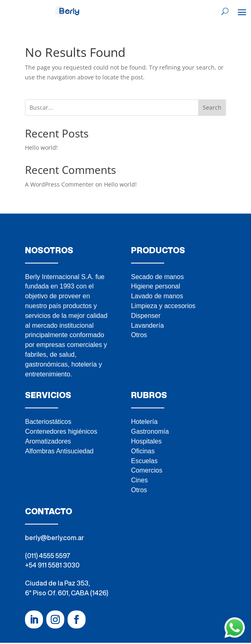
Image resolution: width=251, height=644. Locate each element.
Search (212, 107)
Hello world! (41, 147)
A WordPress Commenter (59, 184)
